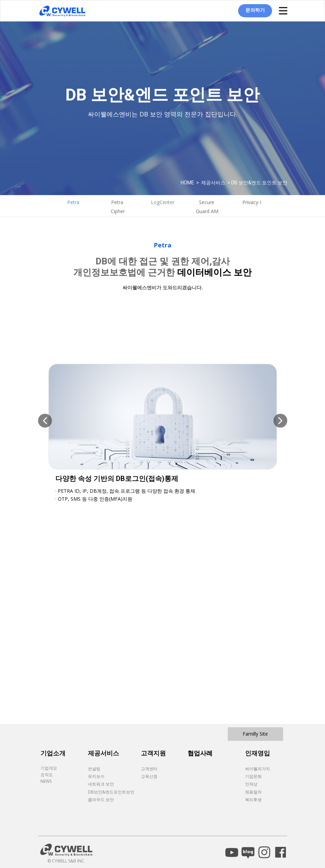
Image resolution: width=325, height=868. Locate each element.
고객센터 (149, 769)
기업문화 (253, 776)
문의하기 (255, 10)
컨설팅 (94, 769)
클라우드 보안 (101, 800)
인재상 (251, 784)
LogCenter (163, 202)
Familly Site (255, 734)
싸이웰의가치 (258, 769)
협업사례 (200, 753)
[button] (45, 421)
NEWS (46, 781)
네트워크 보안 (101, 784)
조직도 (47, 775)
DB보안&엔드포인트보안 (111, 792)
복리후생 (253, 800)
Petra (73, 202)
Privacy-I (252, 202)
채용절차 (253, 792)
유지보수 (96, 776)
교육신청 (149, 776)
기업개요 (49, 768)
